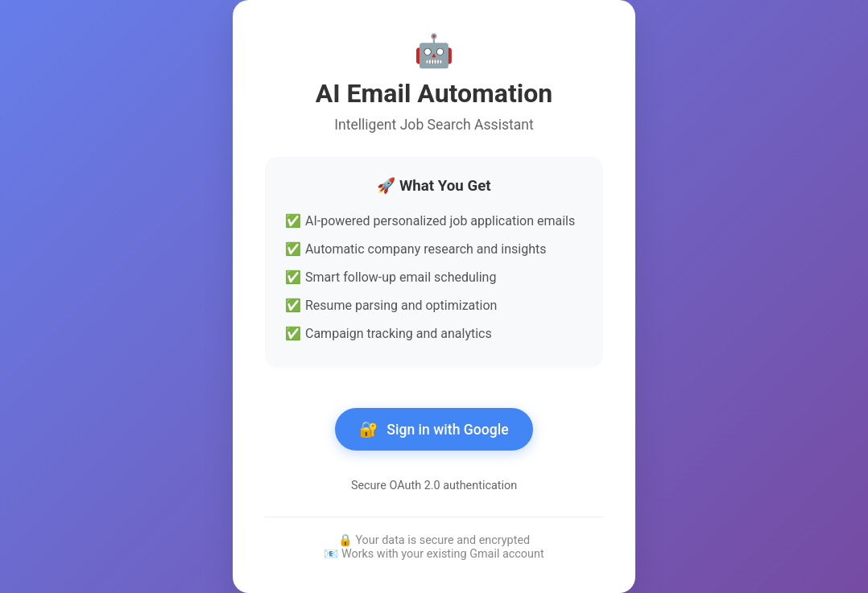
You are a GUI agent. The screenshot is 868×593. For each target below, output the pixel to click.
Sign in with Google (434, 429)
